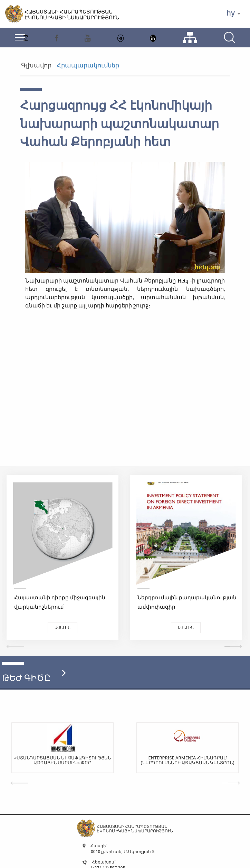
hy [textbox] (231, 13)
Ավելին (62, 627)
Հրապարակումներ (88, 65)
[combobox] (233, 14)
